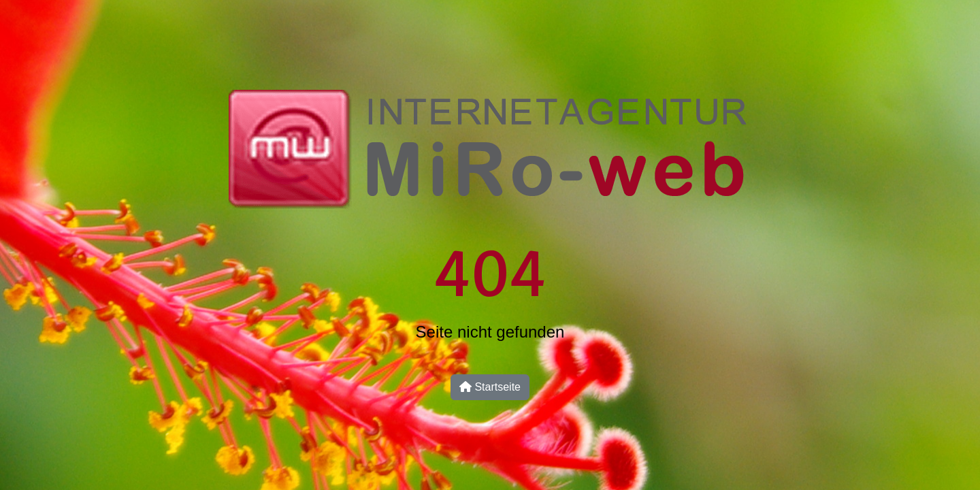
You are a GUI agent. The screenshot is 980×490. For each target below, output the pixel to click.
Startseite (490, 387)
